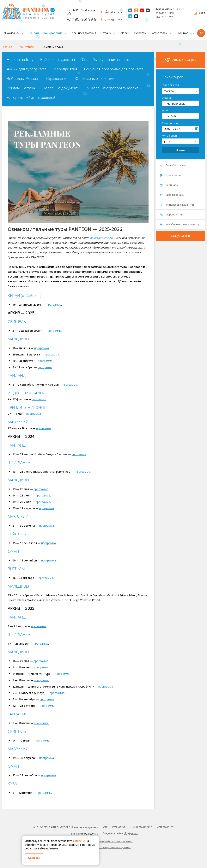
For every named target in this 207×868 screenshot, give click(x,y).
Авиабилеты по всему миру (180, 224)
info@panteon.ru (89, 834)
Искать (180, 150)
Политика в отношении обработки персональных (104, 841)
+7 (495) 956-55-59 (81, 12)
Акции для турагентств (27, 69)
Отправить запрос (180, 60)
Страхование (57, 79)
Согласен (34, 858)
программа (54, 305)
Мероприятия (65, 69)
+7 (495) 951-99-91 (82, 20)
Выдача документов (58, 60)
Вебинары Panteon (23, 79)
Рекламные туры (21, 88)
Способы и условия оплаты (106, 60)
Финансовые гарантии (95, 79)
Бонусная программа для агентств (114, 69)
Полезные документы (61, 88)
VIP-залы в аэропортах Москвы (114, 88)
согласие (79, 841)
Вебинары (169, 185)
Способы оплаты (173, 165)
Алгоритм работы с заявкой (31, 98)
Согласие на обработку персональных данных (104, 847)
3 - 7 (167, 141)
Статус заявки (180, 236)
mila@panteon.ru (101, 238)
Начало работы (20, 60)
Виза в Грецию (172, 195)
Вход (200, 13)
